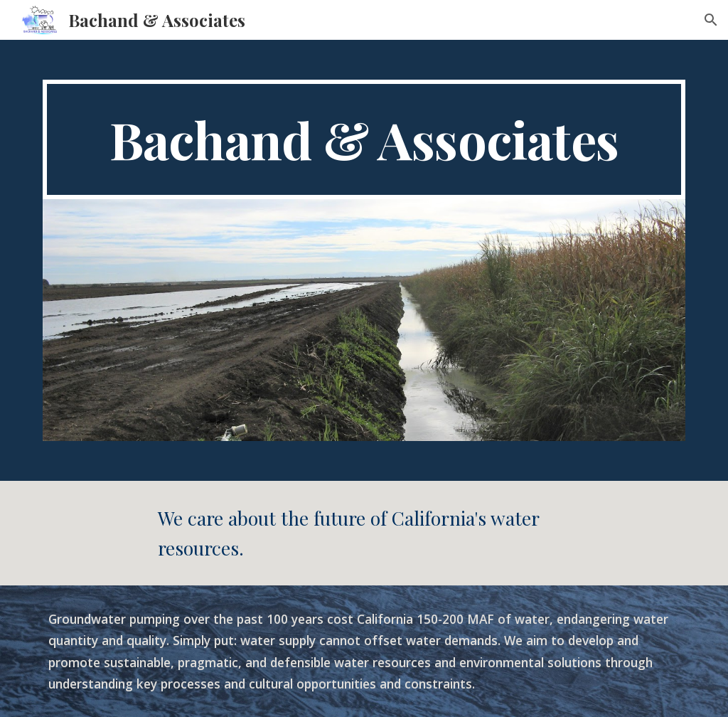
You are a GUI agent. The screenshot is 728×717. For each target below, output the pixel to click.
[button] (711, 20)
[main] (364, 139)
